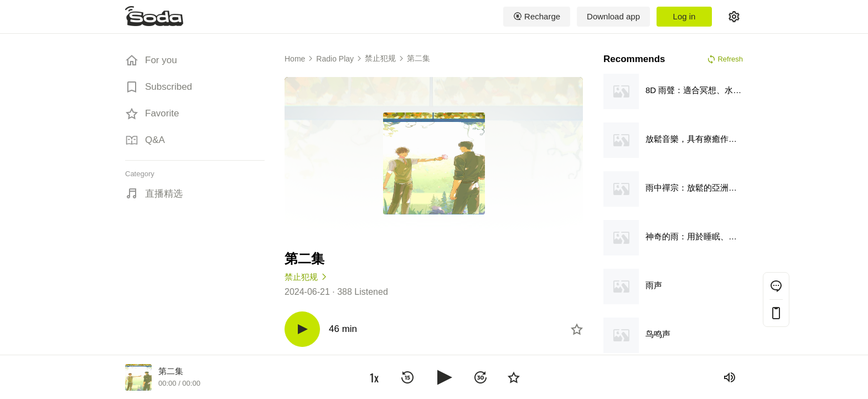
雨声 (654, 285)
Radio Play (335, 59)
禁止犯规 (380, 58)
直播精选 (164, 194)
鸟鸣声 (658, 334)
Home (295, 59)
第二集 (418, 58)
